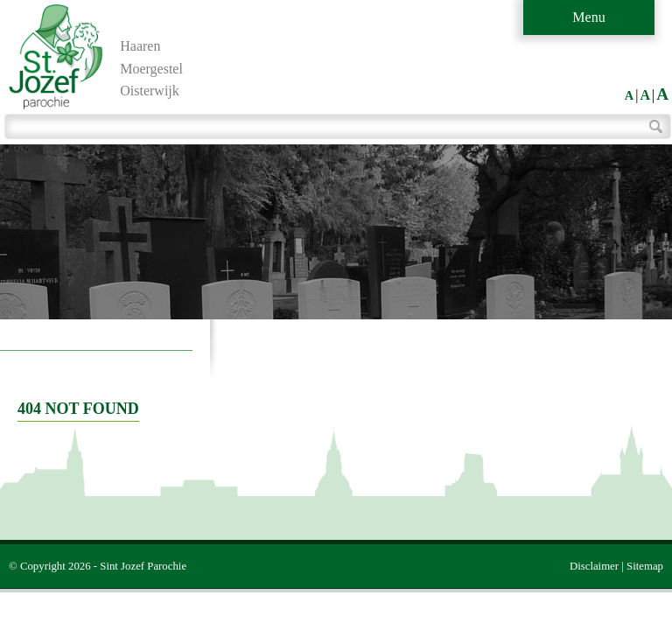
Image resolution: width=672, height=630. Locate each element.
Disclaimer (594, 566)
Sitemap (645, 566)
